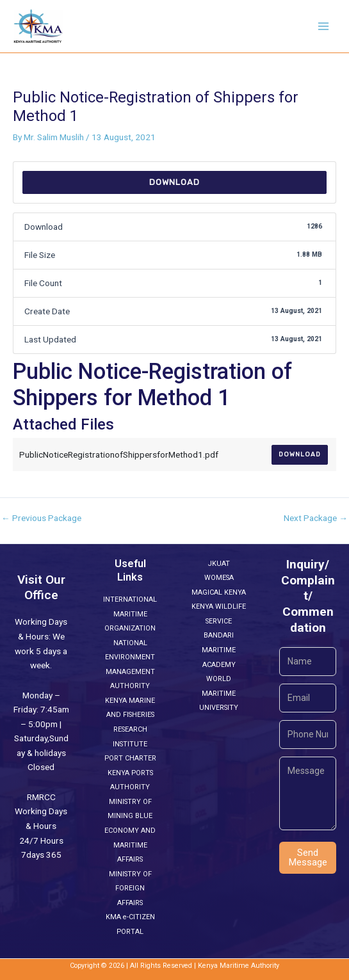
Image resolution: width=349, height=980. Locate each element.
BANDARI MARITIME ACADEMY (219, 650)
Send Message (308, 857)
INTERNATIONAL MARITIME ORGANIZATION (130, 614)
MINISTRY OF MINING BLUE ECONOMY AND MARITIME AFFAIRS (130, 831)
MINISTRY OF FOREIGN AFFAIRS (130, 888)
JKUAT (219, 564)
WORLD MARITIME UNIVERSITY (219, 693)
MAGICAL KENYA (219, 592)
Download (174, 182)
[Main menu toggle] (324, 27)
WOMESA (219, 578)
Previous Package (41, 518)
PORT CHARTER (130, 758)
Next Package (316, 518)
